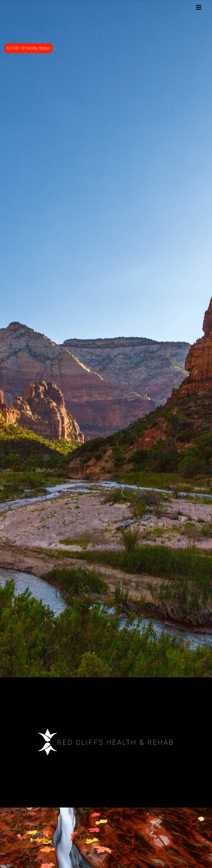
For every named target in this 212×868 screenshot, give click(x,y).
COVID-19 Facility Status (29, 48)
